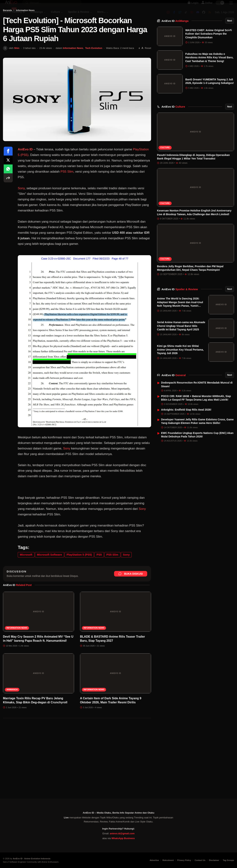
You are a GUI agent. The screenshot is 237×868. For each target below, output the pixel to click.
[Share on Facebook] (8, 170)
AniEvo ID (175, 30)
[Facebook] (174, 16)
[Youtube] (192, 16)
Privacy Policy (184, 860)
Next (230, 30)
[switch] (220, 7)
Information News (25, 29)
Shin (17, 67)
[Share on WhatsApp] (8, 188)
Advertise (154, 860)
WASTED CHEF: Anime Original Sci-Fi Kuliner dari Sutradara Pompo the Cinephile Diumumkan (209, 43)
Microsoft (26, 573)
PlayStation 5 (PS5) (79, 573)
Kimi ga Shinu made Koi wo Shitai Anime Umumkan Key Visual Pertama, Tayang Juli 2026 (180, 359)
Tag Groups (228, 860)
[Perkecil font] (139, 67)
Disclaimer (214, 860)
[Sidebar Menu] (231, 7)
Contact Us (200, 860)
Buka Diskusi (131, 592)
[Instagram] (168, 16)
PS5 (99, 573)
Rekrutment (168, 860)
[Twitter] (180, 16)
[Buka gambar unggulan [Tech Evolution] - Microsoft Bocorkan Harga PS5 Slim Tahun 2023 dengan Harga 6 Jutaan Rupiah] (77, 118)
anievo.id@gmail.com (122, 833)
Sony (21, 207)
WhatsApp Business (123, 838)
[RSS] (210, 16)
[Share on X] (8, 179)
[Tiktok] (186, 16)
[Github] (204, 16)
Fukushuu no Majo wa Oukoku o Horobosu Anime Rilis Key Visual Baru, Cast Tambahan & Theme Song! (209, 67)
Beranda (7, 29)
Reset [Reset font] (148, 67)
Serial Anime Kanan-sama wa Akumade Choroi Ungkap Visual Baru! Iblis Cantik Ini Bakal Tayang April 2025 (181, 335)
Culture (165, 157)
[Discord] (198, 16)
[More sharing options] (8, 196)
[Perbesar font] (142, 67)
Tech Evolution (94, 67)
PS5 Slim (67, 190)
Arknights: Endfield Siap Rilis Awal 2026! (186, 419)
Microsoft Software (50, 573)
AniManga (12, 708)
